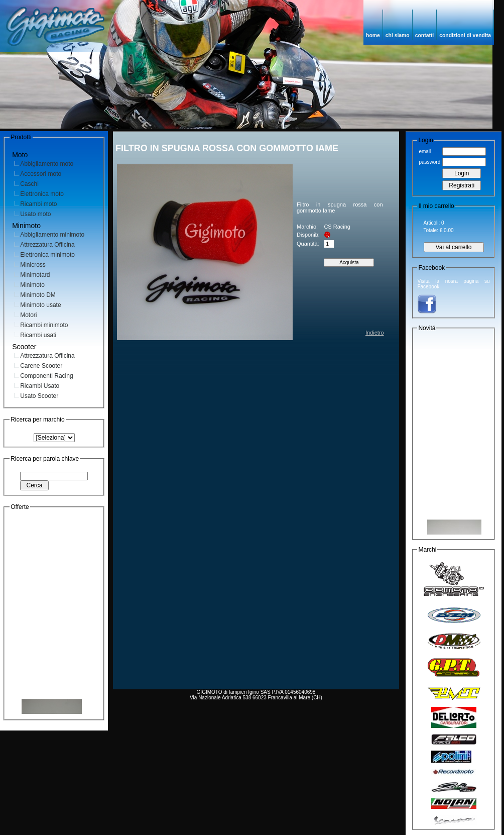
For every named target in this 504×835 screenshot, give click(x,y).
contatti (425, 35)
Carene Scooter (41, 366)
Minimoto (32, 285)
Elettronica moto (42, 194)
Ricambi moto (38, 204)
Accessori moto (41, 174)
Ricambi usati (38, 335)
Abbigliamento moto (47, 164)
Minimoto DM (38, 295)
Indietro (375, 333)
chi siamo (398, 35)
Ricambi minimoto (44, 325)
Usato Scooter (39, 396)
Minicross (33, 265)
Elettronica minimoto (47, 255)
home (373, 35)
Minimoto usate (40, 305)
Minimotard (35, 275)
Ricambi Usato (40, 386)
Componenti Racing (46, 376)
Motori (28, 315)
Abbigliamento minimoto (52, 235)
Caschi (29, 184)
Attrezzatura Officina (47, 245)
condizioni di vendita (465, 35)
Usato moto (35, 214)
